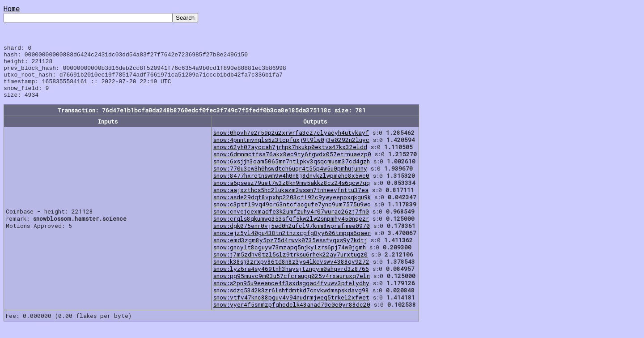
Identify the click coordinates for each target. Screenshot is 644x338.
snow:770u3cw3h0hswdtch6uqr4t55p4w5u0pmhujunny (290, 179)
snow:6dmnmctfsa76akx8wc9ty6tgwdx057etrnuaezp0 (292, 165)
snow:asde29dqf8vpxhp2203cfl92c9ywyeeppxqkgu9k (292, 208)
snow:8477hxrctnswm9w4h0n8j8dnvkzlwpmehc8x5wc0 (291, 186)
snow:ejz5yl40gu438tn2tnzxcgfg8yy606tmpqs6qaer (292, 244)
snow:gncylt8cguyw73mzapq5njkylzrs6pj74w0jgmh (290, 258)
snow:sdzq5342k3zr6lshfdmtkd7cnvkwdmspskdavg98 (291, 301)
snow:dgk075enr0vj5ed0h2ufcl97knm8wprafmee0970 (292, 236)
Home (12, 8)
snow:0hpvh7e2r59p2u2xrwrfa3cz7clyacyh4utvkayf (291, 143)
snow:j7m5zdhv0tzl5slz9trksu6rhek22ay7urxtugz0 (290, 265)
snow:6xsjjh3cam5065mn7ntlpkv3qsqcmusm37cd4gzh (292, 172)
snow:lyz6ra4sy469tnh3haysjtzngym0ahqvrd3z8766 (291, 279)
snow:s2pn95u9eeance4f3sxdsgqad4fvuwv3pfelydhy (291, 294)
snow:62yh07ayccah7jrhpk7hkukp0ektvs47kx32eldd (290, 158)
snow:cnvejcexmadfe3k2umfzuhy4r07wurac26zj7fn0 (291, 222)
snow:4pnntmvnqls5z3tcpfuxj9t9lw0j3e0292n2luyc (291, 150)
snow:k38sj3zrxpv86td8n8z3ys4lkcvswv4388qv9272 (291, 272)
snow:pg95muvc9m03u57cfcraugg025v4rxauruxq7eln (292, 287)
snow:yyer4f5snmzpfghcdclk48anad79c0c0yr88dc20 (292, 315)
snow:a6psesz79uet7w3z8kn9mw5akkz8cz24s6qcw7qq (292, 193)
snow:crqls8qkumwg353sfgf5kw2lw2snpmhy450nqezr (291, 229)
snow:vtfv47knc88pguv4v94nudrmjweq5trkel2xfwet (291, 308)
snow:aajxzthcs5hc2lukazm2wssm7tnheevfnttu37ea (291, 201)
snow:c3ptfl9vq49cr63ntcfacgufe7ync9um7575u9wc (292, 215)
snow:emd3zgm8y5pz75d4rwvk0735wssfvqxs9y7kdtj (290, 251)
